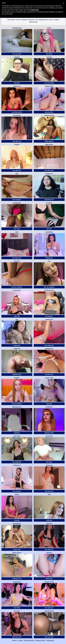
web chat (17, 316)
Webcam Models (40, 640)
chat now (49, 404)
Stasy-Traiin (49, 436)
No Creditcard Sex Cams (44, 20)
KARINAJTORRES (49, 349)
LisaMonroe (17, 86)
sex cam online (49, 83)
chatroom (49, 520)
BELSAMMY (49, 465)
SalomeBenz (49, 232)
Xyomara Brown (49, 115)
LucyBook (49, 203)
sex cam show (17, 54)
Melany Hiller (49, 86)
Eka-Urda (49, 524)
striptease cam (17, 579)
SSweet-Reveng (49, 582)
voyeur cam (17, 549)
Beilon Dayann (17, 553)
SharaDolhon (17, 115)
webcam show (17, 375)
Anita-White (17, 436)
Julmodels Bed (17, 28)
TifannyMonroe (17, 407)
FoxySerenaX (17, 290)
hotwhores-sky (49, 290)
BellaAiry (17, 378)
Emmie (49, 28)
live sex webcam (17, 287)
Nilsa (49, 494)
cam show (17, 229)
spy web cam (17, 170)
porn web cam (49, 345)
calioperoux (17, 465)
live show (49, 54)
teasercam (17, 345)
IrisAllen (17, 145)
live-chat (17, 83)
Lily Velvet (17, 611)
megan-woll (49, 319)
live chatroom (17, 462)
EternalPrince (17, 524)
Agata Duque (49, 145)
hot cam (49, 229)
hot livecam (49, 316)
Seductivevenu (49, 611)
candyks (49, 57)
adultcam (17, 433)
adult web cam (49, 200)
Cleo (49, 261)
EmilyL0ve (17, 57)
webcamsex (49, 258)
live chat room (49, 170)
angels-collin (49, 378)
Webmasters (50, 640)
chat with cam (17, 141)
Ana (17, 319)
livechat (17, 520)
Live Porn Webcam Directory (25, 20)
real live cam (49, 375)
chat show (17, 608)
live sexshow (17, 200)
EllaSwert (49, 553)
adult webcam (49, 141)
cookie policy (35, 10)
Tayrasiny (17, 261)
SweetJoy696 (17, 203)
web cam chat (17, 637)
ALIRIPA (17, 494)
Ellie (17, 174)
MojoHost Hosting (29, 640)
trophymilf (17, 349)
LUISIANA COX (49, 174)
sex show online (17, 112)
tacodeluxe (49, 407)
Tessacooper (17, 582)
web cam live (49, 112)
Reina (17, 232)
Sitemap (14, 640)
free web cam (49, 491)
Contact (20, 640)
